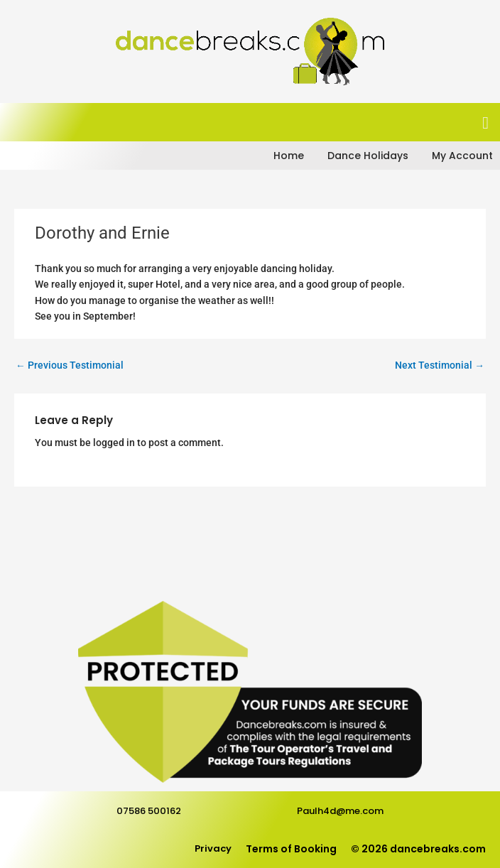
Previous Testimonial (70, 365)
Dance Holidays (368, 156)
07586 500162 (149, 811)
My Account (462, 156)
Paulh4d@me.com (340, 811)
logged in (114, 443)
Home (289, 156)
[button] (485, 123)
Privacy (213, 848)
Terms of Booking (291, 849)
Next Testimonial (440, 365)
